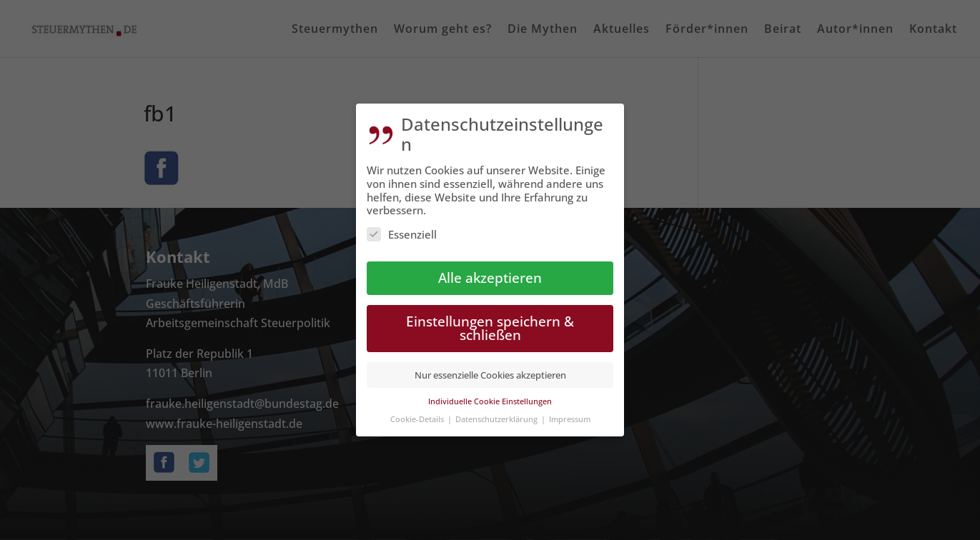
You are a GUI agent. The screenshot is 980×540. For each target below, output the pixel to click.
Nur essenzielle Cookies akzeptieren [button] (490, 371)
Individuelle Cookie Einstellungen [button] (490, 397)
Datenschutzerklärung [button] (498, 415)
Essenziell (402, 231)
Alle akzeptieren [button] (490, 274)
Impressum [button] (570, 415)
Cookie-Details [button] (418, 415)
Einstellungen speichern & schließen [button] (490, 324)
